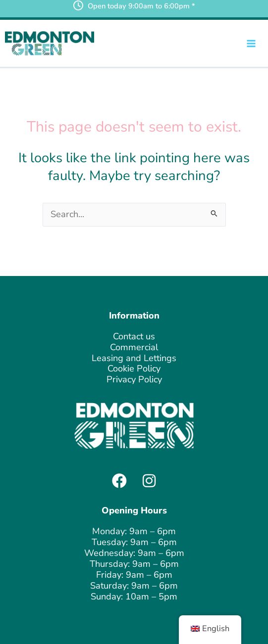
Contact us (134, 336)
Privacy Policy (134, 379)
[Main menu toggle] (251, 43)
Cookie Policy (134, 368)
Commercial (134, 347)
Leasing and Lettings (134, 358)
